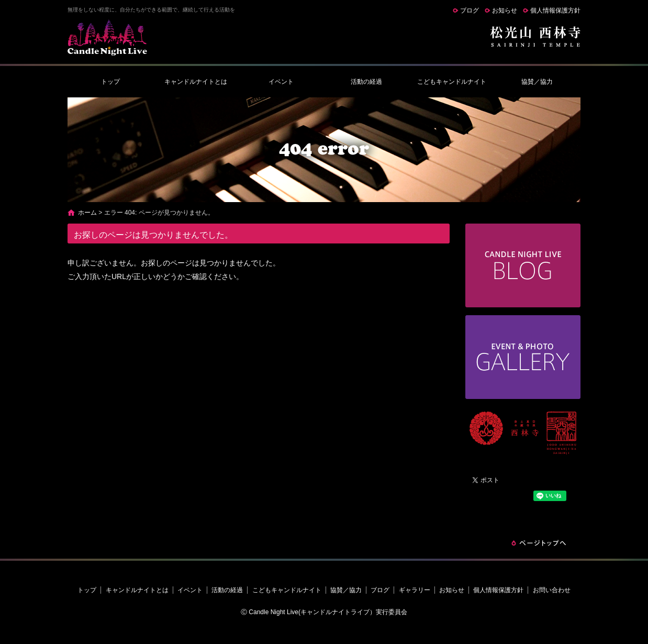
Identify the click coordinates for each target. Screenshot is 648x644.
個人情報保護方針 (555, 10)
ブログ (470, 10)
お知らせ (505, 10)
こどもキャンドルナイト (452, 82)
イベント (281, 82)
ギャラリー (415, 590)
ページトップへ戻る (539, 543)
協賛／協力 (537, 82)
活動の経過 (366, 82)
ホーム (87, 213)
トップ (110, 82)
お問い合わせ (552, 590)
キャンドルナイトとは (196, 82)
